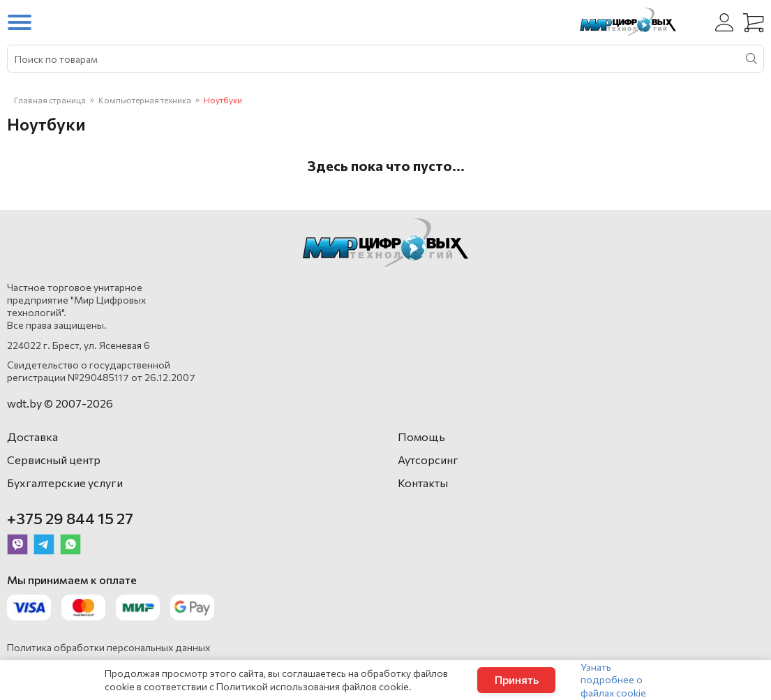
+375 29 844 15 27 (70, 518)
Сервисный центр (54, 460)
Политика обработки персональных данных (108, 647)
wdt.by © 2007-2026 (60, 403)
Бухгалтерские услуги (65, 483)
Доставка (32, 437)
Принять (517, 679)
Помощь (421, 437)
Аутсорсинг (428, 460)
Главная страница (50, 100)
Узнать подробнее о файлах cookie (613, 679)
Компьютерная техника (145, 100)
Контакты (423, 483)
